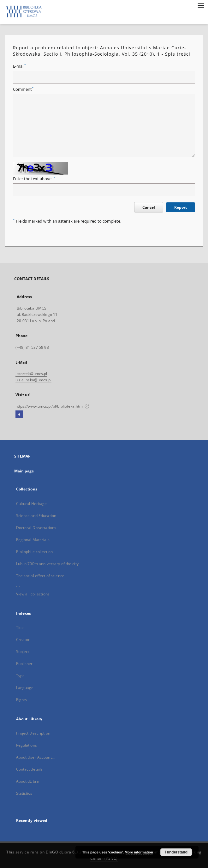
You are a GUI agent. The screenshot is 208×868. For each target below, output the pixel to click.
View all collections (33, 594)
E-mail (19, 66)
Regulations (27, 745)
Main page (24, 471)
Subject (23, 652)
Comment (23, 89)
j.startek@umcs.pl (31, 374)
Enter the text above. (34, 179)
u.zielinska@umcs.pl (33, 380)
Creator (23, 640)
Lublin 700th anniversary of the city (47, 564)
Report (181, 207)
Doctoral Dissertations (36, 528)
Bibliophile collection (35, 552)
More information (139, 852)
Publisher (24, 664)
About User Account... (36, 757)
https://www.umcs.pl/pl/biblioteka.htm (53, 406)
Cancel (149, 207)
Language (25, 688)
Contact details (30, 769)
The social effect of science (40, 576)
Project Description (33, 733)
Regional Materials (33, 540)
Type (20, 676)
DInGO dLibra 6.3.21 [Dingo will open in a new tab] (65, 852)
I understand (176, 852)
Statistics (24, 793)
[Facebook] (19, 415)
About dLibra (27, 781)
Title (20, 628)
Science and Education (36, 516)
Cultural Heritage (32, 504)
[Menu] (201, 5)
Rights (22, 700)
